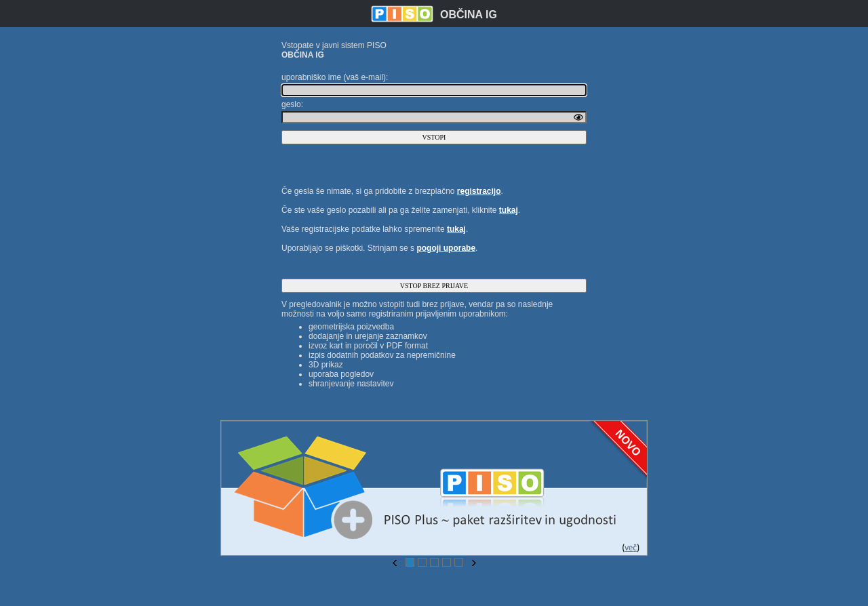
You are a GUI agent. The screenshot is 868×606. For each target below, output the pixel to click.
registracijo (479, 191)
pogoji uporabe (446, 248)
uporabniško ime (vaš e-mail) (334, 77)
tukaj (509, 210)
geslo (291, 104)
